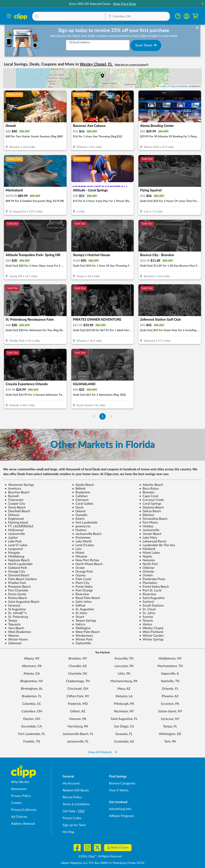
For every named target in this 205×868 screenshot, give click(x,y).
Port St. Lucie (150, 590)
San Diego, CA (124, 726)
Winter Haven (16, 639)
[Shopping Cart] (195, 16)
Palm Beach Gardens (21, 579)
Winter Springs (151, 639)
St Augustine (15, 609)
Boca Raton (149, 489)
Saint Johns (82, 602)
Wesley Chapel (151, 628)
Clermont (80, 500)
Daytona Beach (152, 507)
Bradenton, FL (32, 696)
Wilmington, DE (170, 734)
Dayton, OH (32, 719)
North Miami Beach (87, 564)
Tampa (11, 621)
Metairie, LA (124, 696)
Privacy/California (24, 810)
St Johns (80, 613)
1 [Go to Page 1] (102, 416)
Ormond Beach (17, 575)
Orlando (147, 572)
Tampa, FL (170, 726)
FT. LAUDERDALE (19, 526)
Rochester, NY (124, 711)
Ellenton (147, 515)
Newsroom (19, 789)
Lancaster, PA (124, 666)
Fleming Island (16, 523)
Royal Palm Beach (86, 598)
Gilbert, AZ (78, 711)
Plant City (81, 583)
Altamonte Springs (19, 485)
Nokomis (147, 560)
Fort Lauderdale (85, 523)
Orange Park (83, 572)
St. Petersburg (16, 617)
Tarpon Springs (84, 621)
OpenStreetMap (179, 86)
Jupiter (11, 538)
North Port (149, 564)
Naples (146, 556)
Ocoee (78, 568)
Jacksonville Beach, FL (78, 734)
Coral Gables (83, 504)
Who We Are (20, 782)
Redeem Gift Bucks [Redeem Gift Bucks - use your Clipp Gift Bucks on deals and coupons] (76, 790)
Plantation (148, 583)
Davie (78, 507)
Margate (12, 553)
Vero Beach (14, 628)
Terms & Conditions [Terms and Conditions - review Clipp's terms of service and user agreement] (76, 804)
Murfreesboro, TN (170, 666)
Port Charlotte (16, 590)
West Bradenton (18, 632)
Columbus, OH (32, 711)
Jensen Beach (150, 534)
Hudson (79, 530)
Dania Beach (15, 507)
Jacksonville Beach (87, 534)
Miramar (80, 556)
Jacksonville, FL (78, 742)
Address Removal (23, 824)
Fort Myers (149, 523)
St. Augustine (83, 609)
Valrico (79, 624)
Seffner (79, 606)
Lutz (77, 549)
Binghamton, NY (32, 681)
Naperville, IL (170, 674)
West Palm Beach (86, 632)
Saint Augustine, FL (124, 719)
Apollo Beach (83, 485)
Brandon (147, 492)
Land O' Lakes (16, 545)
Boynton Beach (17, 492)
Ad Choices (19, 817)
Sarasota (13, 606)
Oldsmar (147, 568)
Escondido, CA (32, 726)
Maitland (147, 549)
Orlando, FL (170, 689)
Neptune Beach (17, 560)
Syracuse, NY (170, 719)
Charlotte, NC (78, 674)
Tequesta (13, 624)
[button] (202, 4)
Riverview (81, 594)
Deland (79, 511)
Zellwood (13, 643)
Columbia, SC (32, 704)
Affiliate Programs (122, 816)
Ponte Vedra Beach (154, 587)
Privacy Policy (21, 796)
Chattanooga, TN (78, 681)
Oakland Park (16, 568)
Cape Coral (149, 496)
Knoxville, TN (124, 659)
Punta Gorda (15, 594)
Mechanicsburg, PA (124, 681)
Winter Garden (151, 636)
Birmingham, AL (32, 689)
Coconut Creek (151, 500)
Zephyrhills (82, 643)
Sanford (146, 602)
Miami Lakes (150, 553)
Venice (146, 624)
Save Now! (146, 45)
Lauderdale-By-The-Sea (157, 545)
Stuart (78, 617)
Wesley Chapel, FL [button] (96, 64)
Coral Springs (150, 504)
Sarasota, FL (124, 734)
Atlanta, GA (32, 674)
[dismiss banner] (197, 28)
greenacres (81, 526)
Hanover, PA (78, 719)
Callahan (80, 496)
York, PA (170, 742)
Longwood (14, 549)
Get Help (69, 811)
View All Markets (102, 752)
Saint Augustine (152, 598)
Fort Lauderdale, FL (32, 734)
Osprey (79, 575)
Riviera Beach (16, 598)
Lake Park (13, 541)
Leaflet (161, 86)
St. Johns (147, 613)
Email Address (80, 42)
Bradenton (81, 492)
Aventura (13, 489)
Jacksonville (149, 530)
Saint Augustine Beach (22, 602)
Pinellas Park (15, 583)
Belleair (79, 489)
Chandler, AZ (78, 666)
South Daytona (151, 606)
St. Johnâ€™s (16, 613)
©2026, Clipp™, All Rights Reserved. (100, 856)
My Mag (68, 832)
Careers (16, 803)
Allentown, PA (32, 666)
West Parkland (151, 632)
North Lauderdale (19, 564)
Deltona (12, 515)
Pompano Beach (18, 587)
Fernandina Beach (153, 519)
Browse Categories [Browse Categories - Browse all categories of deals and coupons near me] (122, 783)
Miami (78, 553)
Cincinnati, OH (78, 689)
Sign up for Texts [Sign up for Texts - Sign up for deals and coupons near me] (74, 825)
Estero (78, 519)
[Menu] (9, 16)
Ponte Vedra (82, 587)
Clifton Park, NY (78, 696)
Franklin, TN (32, 742)
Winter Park (82, 639)
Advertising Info (120, 809)
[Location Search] (138, 17)
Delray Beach (150, 511)
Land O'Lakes (83, 545)
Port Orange (82, 590)
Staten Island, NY (170, 711)
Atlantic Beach (151, 485)
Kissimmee (81, 538)
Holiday (146, 526)
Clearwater (14, 500)
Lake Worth (82, 541)
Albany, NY (32, 659)
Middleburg (15, 556)
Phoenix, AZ (170, 696)
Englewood (14, 519)
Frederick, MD (78, 704)
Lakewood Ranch (153, 541)
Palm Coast (82, 579)
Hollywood (14, 530)
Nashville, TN (170, 681)
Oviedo (146, 575)
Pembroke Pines (152, 579)
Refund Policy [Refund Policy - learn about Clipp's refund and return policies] (72, 797)
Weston (12, 636)
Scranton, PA (170, 704)
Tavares (146, 621)
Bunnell (12, 496)
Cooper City (15, 504)
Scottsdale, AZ (124, 742)
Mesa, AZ (124, 689)
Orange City (15, 572)
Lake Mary (148, 538)
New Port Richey (86, 560)
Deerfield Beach (17, 511)
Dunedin (80, 515)
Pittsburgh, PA (124, 704)
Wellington (81, 628)
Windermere (83, 636)
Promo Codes (72, 818)
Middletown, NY (170, 659)
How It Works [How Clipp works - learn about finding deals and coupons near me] (119, 790)
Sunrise (146, 617)
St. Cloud (147, 609)
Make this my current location (132, 65)
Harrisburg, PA (78, 726)
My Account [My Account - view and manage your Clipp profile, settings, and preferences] (71, 783)
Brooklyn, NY (78, 659)
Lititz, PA (124, 674)
